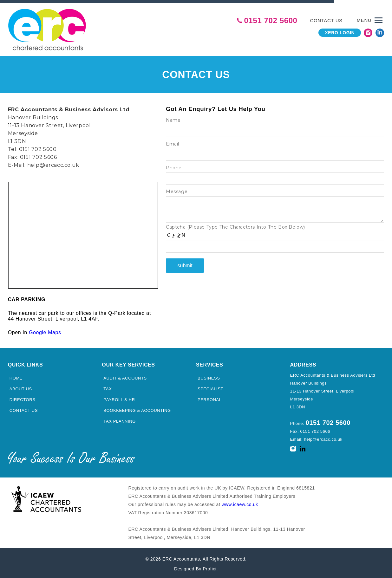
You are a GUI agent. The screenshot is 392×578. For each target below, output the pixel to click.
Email (173, 142)
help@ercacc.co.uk (53, 163)
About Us (21, 387)
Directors (23, 398)
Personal (210, 398)
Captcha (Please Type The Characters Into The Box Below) (235, 225)
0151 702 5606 (39, 155)
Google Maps (45, 331)
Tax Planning (120, 419)
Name (173, 118)
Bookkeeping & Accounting (137, 409)
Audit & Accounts (125, 376)
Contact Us (24, 409)
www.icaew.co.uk (240, 502)
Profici (209, 567)
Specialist (210, 387)
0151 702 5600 (271, 19)
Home (16, 376)
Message (177, 190)
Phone (174, 166)
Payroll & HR (119, 398)
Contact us (326, 19)
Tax (108, 387)
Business (209, 376)
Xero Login (339, 31)
